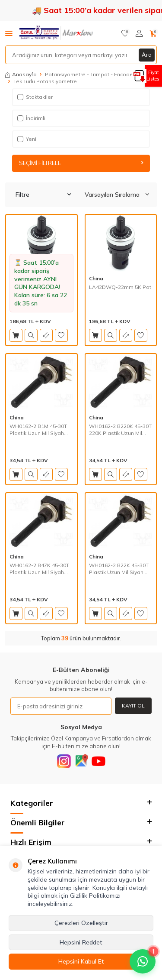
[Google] (81, 761)
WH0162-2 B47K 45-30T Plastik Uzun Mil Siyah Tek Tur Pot (39, 569)
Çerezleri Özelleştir (81, 923)
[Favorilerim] (125, 33)
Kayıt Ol (133, 706)
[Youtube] (98, 761)
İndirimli (31, 118)
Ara (147, 55)
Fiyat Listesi (154, 76)
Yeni (27, 139)
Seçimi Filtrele (81, 163)
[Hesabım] (139, 33)
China (96, 278)
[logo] (57, 33)
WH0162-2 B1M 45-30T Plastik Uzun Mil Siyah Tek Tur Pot (38, 430)
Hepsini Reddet (81, 942)
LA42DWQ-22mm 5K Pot (120, 287)
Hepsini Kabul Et (81, 961)
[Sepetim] (153, 33)
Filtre (43, 195)
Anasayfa (21, 74)
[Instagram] (64, 761)
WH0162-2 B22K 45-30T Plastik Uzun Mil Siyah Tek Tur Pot (119, 569)
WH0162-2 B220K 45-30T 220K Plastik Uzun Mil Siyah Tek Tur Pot (120, 430)
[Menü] (9, 33)
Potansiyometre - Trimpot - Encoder (90, 74)
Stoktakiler (35, 97)
